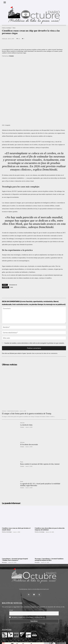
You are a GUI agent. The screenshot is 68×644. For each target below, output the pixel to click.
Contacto (41, 638)
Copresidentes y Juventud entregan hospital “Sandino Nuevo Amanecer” (15, 532)
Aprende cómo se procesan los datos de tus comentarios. (42, 325)
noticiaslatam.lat (13, 257)
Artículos (4, 383)
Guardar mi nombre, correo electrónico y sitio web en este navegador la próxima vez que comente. (34, 315)
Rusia (14, 28)
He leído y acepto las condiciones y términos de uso (28, 589)
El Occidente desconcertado (29, 417)
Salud (12, 259)
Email (11, 582)
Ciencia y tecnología (6, 28)
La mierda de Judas (26, 397)
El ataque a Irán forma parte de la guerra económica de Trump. (27, 386)
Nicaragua (4, 535)
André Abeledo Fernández (13, 383)
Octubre (12, 56)
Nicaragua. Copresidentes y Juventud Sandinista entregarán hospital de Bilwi (49, 532)
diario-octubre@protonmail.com (38, 561)
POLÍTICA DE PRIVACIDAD (45, 642)
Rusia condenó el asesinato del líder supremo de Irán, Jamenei (40, 436)
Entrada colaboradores (31, 638)
